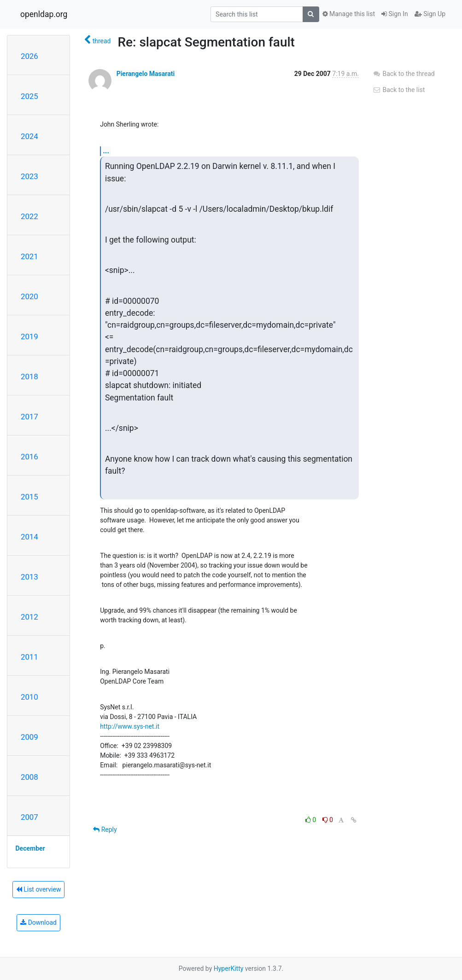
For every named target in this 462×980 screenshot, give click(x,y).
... (106, 151)
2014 (29, 537)
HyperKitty (229, 968)
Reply (105, 829)
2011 (29, 657)
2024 (29, 136)
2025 (29, 96)
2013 (29, 577)
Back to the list (399, 90)
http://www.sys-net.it (130, 726)
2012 (29, 617)
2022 (29, 216)
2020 (29, 296)
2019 (29, 336)
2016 (29, 457)
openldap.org (44, 14)
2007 (29, 817)
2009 (29, 737)
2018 (29, 377)
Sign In (395, 14)
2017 (29, 417)
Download (38, 922)
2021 (29, 256)
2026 (29, 56)
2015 (29, 497)
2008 (29, 777)
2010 (29, 697)
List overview (39, 889)
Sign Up (430, 14)
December (30, 848)
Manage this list (349, 14)
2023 (29, 176)
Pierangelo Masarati (146, 74)
